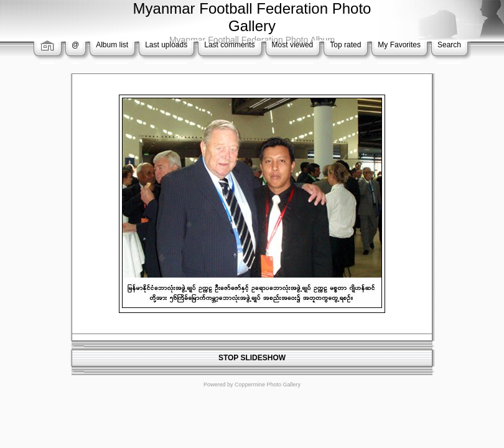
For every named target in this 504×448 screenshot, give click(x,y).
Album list (112, 45)
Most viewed (293, 45)
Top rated (345, 45)
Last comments (229, 45)
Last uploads (166, 45)
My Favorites (399, 45)
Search (449, 45)
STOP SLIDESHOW (252, 358)
